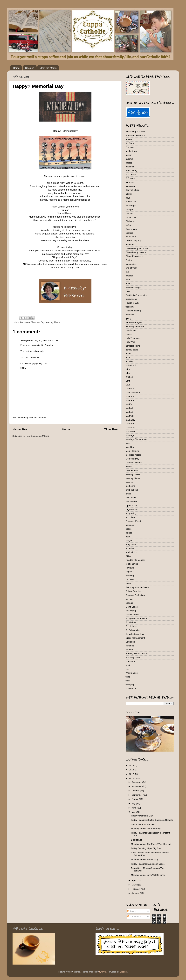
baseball (130, 167)
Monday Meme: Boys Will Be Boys (148, 875)
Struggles (130, 642)
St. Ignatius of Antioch (136, 618)
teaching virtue (133, 657)
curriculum (131, 237)
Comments (134, 917)
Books (129, 194)
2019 (132, 765)
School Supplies (134, 591)
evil (127, 272)
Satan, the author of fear (143, 824)
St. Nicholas (131, 626)
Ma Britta (130, 389)
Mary (128, 443)
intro (128, 369)
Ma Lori (129, 408)
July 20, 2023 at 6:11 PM (46, 341)
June (134, 808)
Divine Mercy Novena (136, 252)
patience (130, 525)
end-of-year (131, 268)
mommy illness (133, 474)
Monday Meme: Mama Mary (145, 860)
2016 (132, 778)
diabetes (130, 244)
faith (128, 280)
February (136, 889)
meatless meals (133, 455)
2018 (132, 770)
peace (129, 529)
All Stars (130, 143)
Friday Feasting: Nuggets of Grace (148, 864)
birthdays (130, 182)
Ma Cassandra (133, 393)
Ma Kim (129, 404)
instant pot (131, 365)
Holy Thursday (133, 338)
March (135, 885)
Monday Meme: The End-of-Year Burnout (151, 844)
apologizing (131, 151)
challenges (131, 206)
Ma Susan (131, 431)
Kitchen (129, 377)
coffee (129, 225)
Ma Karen (25, 322)
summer (130, 650)
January (136, 893)
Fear (128, 291)
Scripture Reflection (135, 595)
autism (129, 155)
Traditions (130, 661)
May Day (130, 447)
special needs (132, 614)
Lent (128, 381)
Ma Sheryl (131, 428)
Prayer (129, 541)
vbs (127, 669)
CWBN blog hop (134, 241)
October (136, 791)
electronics (131, 264)
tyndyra (103, 972)
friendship (130, 315)
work (128, 681)
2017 (132, 774)
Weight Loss (132, 673)
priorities (130, 548)
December (137, 782)
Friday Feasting (133, 311)
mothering (131, 486)
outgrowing (131, 513)
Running (130, 576)
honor (128, 354)
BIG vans (130, 178)
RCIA (128, 556)
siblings (129, 603)
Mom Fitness (132, 470)
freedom (130, 307)
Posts (131, 911)
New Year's (131, 498)
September (137, 795)
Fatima (129, 284)
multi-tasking (132, 490)
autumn (129, 159)
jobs (128, 373)
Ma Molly (130, 416)
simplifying (131, 611)
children (129, 213)
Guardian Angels (134, 322)
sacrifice (130, 579)
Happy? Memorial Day (142, 816)
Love (128, 385)
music (128, 494)
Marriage (130, 435)
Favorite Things (133, 287)
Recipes (30, 68)
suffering (130, 646)
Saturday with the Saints (138, 587)
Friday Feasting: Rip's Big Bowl (146, 848)
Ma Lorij (130, 412)
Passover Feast (133, 521)
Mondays (130, 482)
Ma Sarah (130, 424)
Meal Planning (133, 451)
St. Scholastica (133, 630)
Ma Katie (130, 400)
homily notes (132, 350)
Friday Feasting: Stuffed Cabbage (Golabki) (152, 820)
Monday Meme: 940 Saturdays (146, 829)
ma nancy (130, 420)
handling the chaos (135, 326)
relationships (132, 564)
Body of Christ (133, 190)
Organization (132, 509)
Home (16, 68)
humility (129, 361)
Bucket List (131, 202)
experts (129, 276)
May (134, 812)
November (137, 786)
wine (128, 677)
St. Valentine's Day (135, 634)
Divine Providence (134, 256)
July (134, 803)
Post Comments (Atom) (37, 436)
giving (128, 319)
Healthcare (131, 330)
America (130, 147)
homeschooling (133, 346)
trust (128, 665)
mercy (129, 467)
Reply (23, 368)
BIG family (131, 174)
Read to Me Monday (136, 560)
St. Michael (131, 622)
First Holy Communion (137, 295)
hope (128, 358)
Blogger (124, 972)
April (134, 880)
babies (129, 163)
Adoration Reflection (136, 135)
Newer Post (21, 429)
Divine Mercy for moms (137, 248)
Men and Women (134, 463)
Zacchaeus (131, 689)
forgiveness (131, 299)
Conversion (131, 229)
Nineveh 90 (131, 502)
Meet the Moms (48, 68)
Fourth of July (132, 303)
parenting (130, 517)
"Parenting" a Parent (136, 132)
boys (128, 198)
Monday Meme (53, 322)
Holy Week (131, 342)
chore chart (131, 217)
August (135, 799)
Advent (129, 139)
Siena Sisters (132, 607)
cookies (129, 233)
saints (128, 583)
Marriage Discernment (136, 439)
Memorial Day (38, 322)
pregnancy (131, 545)
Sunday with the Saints (137, 654)
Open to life (131, 505)
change (129, 209)
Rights (129, 572)
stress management (135, 638)
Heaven (129, 334)
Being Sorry (131, 171)
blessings (130, 186)
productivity (131, 552)
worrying (130, 685)
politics (129, 533)
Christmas (131, 221)
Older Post (111, 429)
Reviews (130, 568)
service (129, 599)
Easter (129, 260)
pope (128, 537)
